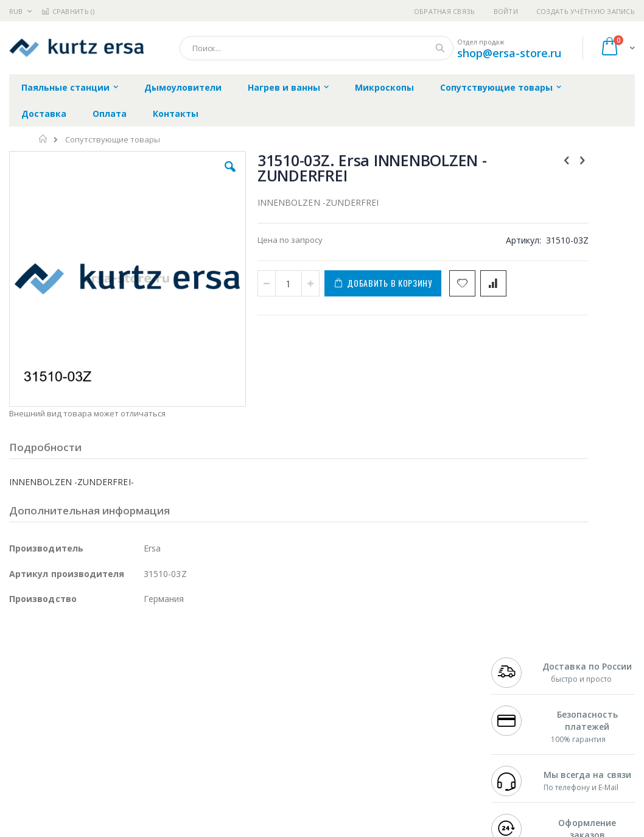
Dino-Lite (105, 732)
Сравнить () (68, 11)
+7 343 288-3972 (520, 684)
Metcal (102, 672)
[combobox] (317, 48)
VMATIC (154, 755)
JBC (78, 660)
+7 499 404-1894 (520, 660)
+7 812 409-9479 (520, 672)
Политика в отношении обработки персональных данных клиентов (292, 714)
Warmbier (68, 755)
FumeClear (58, 672)
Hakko (21, 660)
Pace (105, 660)
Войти (506, 11)
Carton (145, 732)
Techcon (113, 755)
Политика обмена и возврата (282, 684)
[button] (185, 176)
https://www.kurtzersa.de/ (201, 828)
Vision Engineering (43, 732)
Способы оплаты (417, 720)
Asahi (141, 708)
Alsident (176, 660)
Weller (137, 660)
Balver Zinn (30, 708)
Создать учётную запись (586, 11)
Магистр (25, 684)
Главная (44, 139)
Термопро (145, 672)
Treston (23, 755)
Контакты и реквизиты (407, 667)
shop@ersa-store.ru (509, 53)
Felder (107, 708)
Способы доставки (421, 696)
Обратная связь (445, 11)
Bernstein (27, 779)
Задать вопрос (253, 743)
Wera (104, 779)
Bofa (18, 672)
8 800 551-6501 (524, 696)
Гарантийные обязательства (281, 660)
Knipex (69, 779)
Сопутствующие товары (113, 140)
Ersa (53, 660)
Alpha (73, 708)
